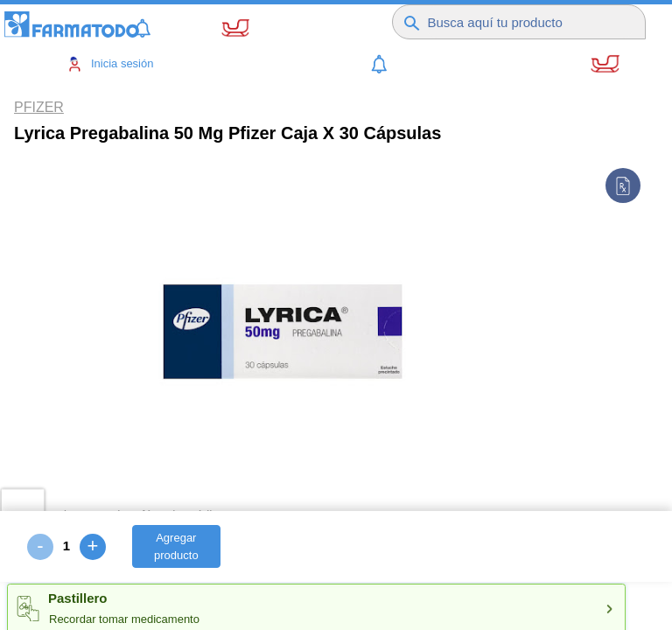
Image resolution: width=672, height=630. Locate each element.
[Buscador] (530, 17)
